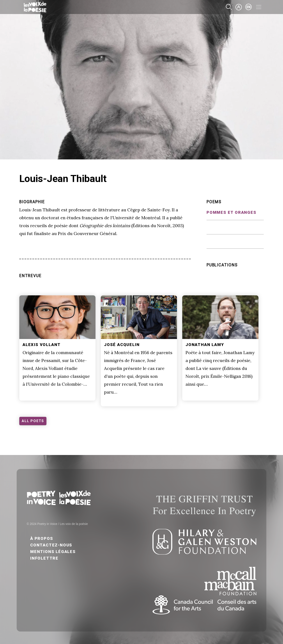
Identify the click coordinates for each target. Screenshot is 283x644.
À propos (42, 538)
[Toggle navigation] (259, 7)
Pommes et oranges (232, 212)
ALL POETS (33, 421)
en (249, 7)
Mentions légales (53, 552)
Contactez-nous (51, 545)
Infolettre (44, 558)
